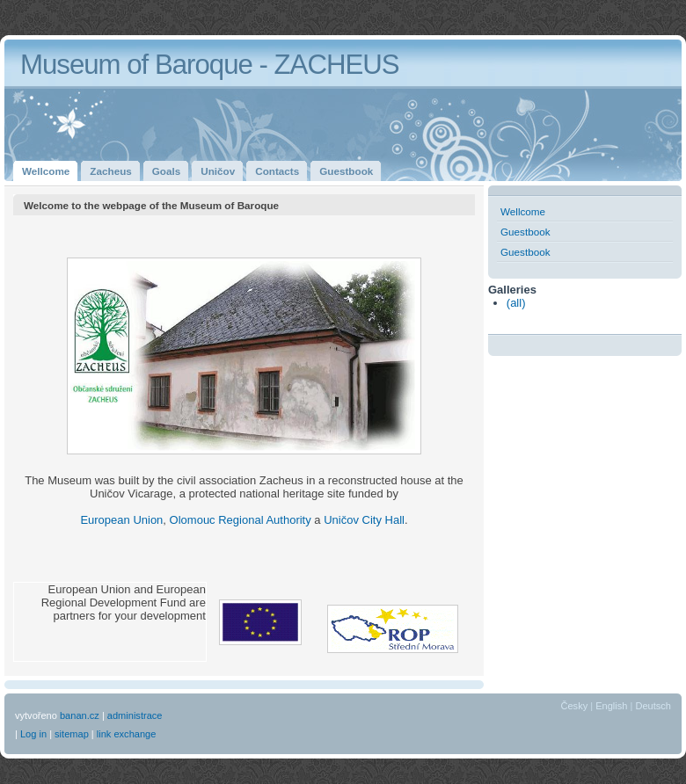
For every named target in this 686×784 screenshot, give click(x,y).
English (611, 706)
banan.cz (80, 715)
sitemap (72, 734)
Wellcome (523, 211)
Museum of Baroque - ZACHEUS (210, 65)
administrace (135, 715)
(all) (516, 303)
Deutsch (653, 706)
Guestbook (525, 232)
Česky (575, 706)
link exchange (127, 734)
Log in (33, 734)
